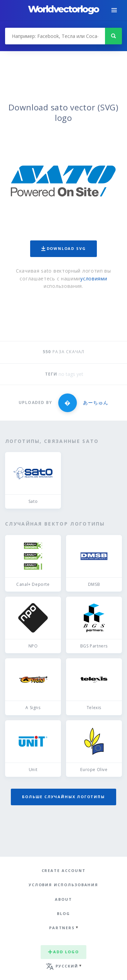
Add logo (63, 952)
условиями (94, 279)
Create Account (64, 870)
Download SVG (64, 248)
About (63, 899)
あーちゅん (96, 402)
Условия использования (63, 885)
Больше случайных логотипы (63, 797)
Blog (63, 913)
